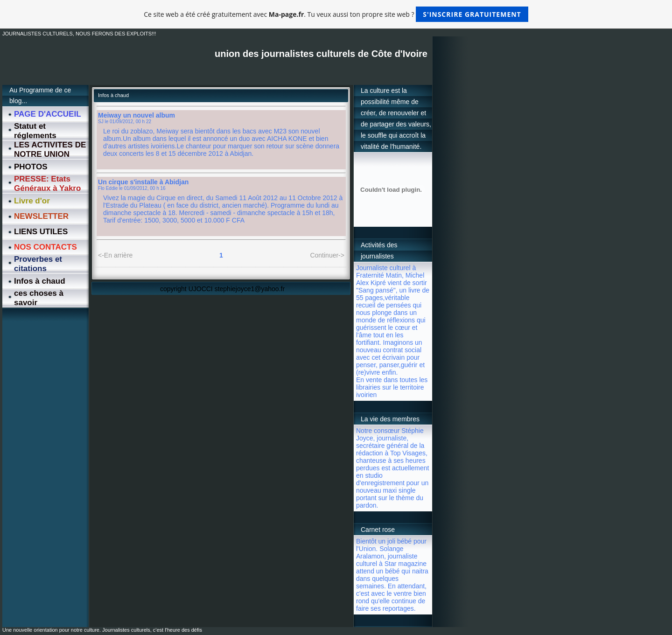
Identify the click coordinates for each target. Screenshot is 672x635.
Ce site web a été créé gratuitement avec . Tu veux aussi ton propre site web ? (336, 14)
